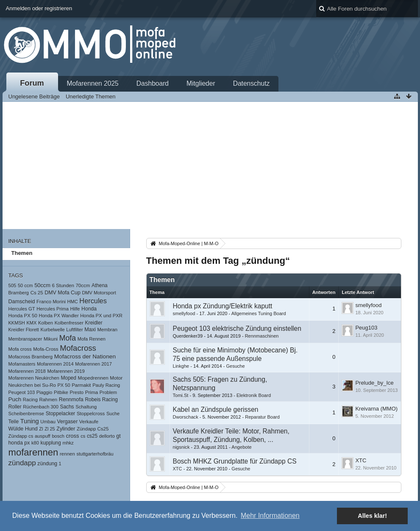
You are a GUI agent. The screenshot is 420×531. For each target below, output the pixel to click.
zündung (47, 464)
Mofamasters (22, 364)
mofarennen (33, 452)
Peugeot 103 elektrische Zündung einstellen (237, 328)
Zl (41, 429)
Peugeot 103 (22, 392)
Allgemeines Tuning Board (259, 313)
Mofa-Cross (46, 349)
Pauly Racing (106, 385)
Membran (107, 330)
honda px (19, 443)
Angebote (241, 447)
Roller (15, 407)
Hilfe (75, 309)
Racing (30, 400)
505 (13, 285)
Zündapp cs (21, 436)
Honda (89, 309)
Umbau (48, 422)
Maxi (90, 330)
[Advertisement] (210, 165)
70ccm (83, 285)
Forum (32, 83)
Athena (100, 285)
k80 (35, 443)
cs (83, 436)
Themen (22, 253)
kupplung (50, 443)
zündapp (22, 463)
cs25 (92, 436)
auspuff (43, 436)
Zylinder (66, 429)
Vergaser (68, 422)
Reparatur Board (262, 417)
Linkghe (181, 366)
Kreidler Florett (24, 330)
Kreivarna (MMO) (376, 409)
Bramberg (19, 293)
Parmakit (81, 385)
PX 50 (64, 385)
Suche (113, 414)
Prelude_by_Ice (374, 383)
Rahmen (49, 400)
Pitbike (61, 392)
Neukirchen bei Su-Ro (32, 385)
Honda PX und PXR (101, 316)
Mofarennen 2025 (93, 83)
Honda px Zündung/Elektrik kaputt (223, 306)
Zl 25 (50, 429)
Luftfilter (74, 330)
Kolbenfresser (69, 323)
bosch (58, 436)
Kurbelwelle (53, 330)
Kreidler (94, 323)
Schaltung (86, 407)
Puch (15, 399)
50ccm (42, 285)
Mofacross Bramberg (31, 357)
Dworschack (186, 417)
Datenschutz (252, 83)
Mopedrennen (93, 378)
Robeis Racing (101, 400)
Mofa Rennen (92, 339)
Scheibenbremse (26, 414)
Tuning (30, 421)
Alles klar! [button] (372, 516)
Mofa (68, 338)
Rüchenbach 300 (41, 407)
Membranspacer (25, 339)
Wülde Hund (23, 429)
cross (73, 436)
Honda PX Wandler (58, 316)
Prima (92, 392)
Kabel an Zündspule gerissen (216, 409)
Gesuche (235, 366)
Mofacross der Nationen (85, 356)
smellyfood (184, 313)
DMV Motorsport (99, 293)
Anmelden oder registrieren (39, 8)
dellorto (107, 436)
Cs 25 (37, 293)
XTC (178, 469)
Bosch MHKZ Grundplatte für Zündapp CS (235, 461)
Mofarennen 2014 (55, 364)
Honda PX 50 (23, 316)
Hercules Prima (53, 309)
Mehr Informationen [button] (270, 516)
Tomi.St (181, 395)
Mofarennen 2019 (66, 371)
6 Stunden (63, 285)
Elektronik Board (254, 395)
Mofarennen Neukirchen (34, 378)
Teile (14, 422)
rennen (67, 454)
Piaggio (45, 392)
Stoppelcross (91, 414)
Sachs (67, 407)
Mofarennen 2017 (93, 364)
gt (118, 436)
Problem (108, 392)
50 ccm (25, 285)
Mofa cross (20, 349)
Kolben (46, 323)
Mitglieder (201, 83)
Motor (116, 378)
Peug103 (366, 328)
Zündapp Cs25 (93, 429)
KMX (31, 323)
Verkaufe (89, 422)
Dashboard (153, 83)
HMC (73, 302)
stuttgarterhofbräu (95, 454)
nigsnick (181, 447)
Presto (76, 392)
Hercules (93, 301)
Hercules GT (22, 309)
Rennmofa (71, 400)
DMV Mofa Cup (62, 293)
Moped (68, 378)
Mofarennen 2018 (27, 371)
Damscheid (22, 302)
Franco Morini (51, 302)
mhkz (68, 443)
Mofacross (78, 348)
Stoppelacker (61, 414)
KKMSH (17, 323)
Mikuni (51, 339)
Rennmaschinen (262, 336)
